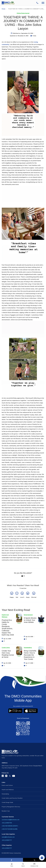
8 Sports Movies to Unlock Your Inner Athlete (30, 620)
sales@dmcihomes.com (8, 837)
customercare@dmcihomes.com (11, 820)
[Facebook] (11, 860)
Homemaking (28, 648)
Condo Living (6, 648)
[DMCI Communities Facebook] (3, 776)
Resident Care (6, 811)
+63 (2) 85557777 (7, 840)
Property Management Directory (11, 807)
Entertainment (28, 615)
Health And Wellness (5, 616)
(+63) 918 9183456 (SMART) (10, 826)
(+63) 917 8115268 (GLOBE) (10, 829)
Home (3, 9)
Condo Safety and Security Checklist (12, 798)
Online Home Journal (23, 13)
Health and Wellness (8, 790)
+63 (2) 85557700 (7, 823)
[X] (34, 860)
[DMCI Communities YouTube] (14, 776)
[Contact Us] (38, 3)
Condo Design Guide (7, 802)
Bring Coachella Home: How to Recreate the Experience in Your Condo (30, 655)
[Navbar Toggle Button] (43, 3)
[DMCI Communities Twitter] (10, 776)
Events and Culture (7, 785)
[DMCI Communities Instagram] (6, 776)
